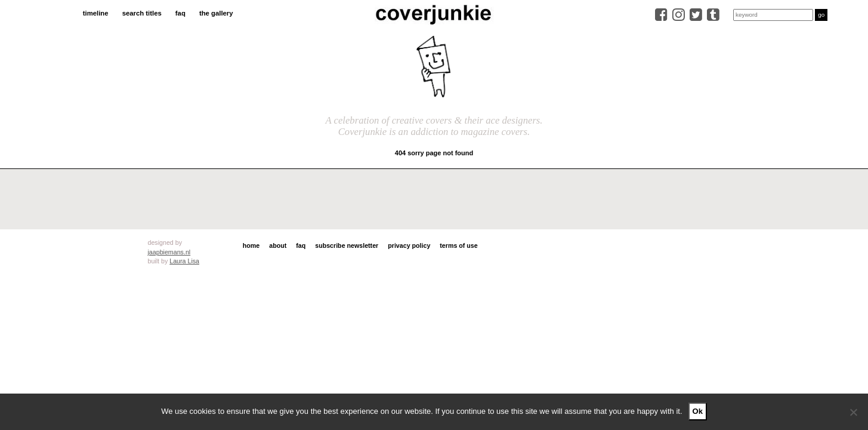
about (278, 245)
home (251, 245)
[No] (853, 412)
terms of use (458, 245)
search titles (142, 13)
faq (180, 13)
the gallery (216, 13)
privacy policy (409, 245)
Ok (698, 411)
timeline (96, 13)
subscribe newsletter (347, 245)
